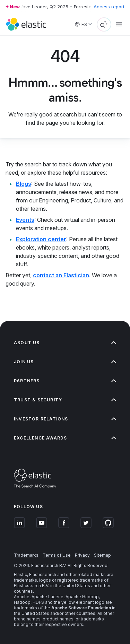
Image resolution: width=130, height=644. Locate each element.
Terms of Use (57, 555)
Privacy (82, 555)
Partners (65, 381)
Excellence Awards (65, 438)
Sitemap (102, 555)
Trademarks (26, 555)
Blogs (24, 184)
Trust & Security (65, 400)
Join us (65, 362)
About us (65, 343)
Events (25, 220)
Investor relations (65, 419)
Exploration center (41, 239)
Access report (109, 7)
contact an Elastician (61, 275)
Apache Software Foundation (81, 608)
